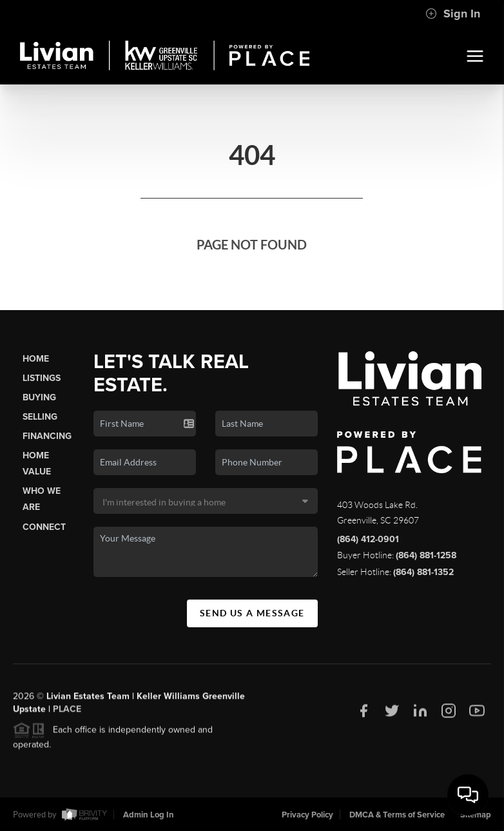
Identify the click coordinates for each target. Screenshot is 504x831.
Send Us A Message (252, 613)
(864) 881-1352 (423, 572)
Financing (47, 436)
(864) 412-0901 (368, 539)
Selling (40, 417)
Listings (42, 378)
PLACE (67, 713)
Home (36, 359)
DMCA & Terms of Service (397, 815)
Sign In (453, 14)
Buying (39, 397)
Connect (44, 527)
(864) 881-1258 (426, 555)
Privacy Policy (307, 815)
